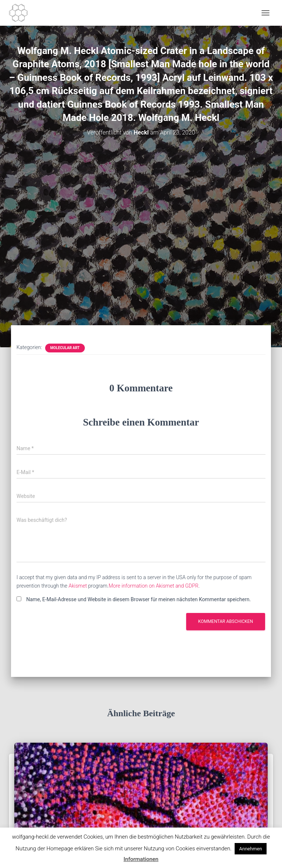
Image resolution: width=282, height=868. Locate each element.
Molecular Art (65, 348)
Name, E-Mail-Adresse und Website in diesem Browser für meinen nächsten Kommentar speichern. (138, 599)
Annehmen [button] (250, 849)
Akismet (78, 586)
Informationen (141, 859)
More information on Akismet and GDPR (154, 586)
